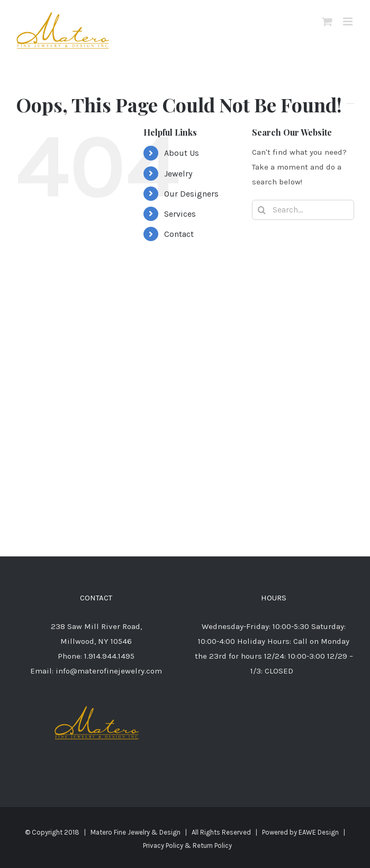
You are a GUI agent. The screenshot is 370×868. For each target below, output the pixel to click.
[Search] (262, 210)
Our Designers (191, 194)
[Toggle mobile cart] (327, 21)
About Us (182, 153)
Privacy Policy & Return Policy (187, 845)
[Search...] (303, 210)
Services (180, 214)
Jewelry (178, 174)
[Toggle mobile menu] (349, 21)
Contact (179, 234)
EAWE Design (319, 832)
